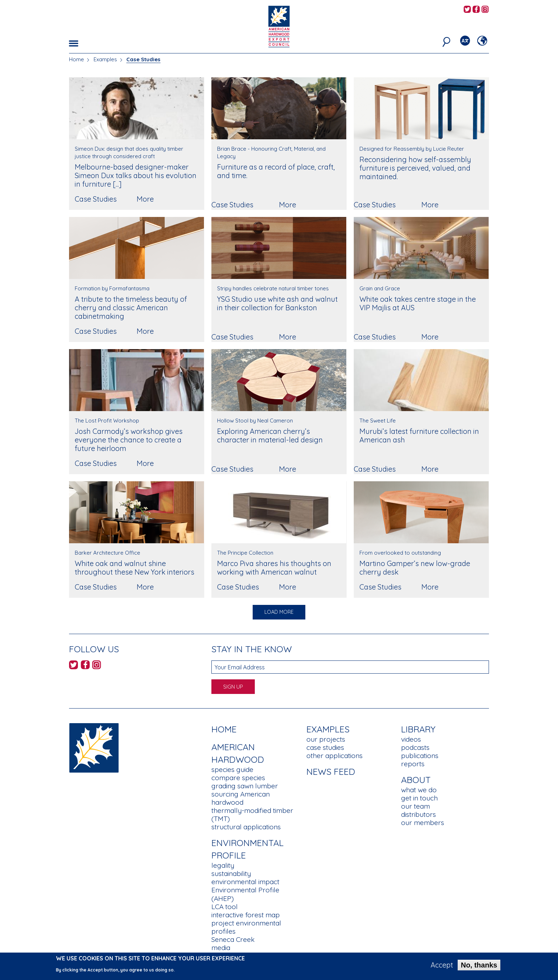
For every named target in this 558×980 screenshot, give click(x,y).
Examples (105, 59)
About (416, 780)
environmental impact (245, 882)
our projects (326, 739)
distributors (418, 814)
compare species (238, 778)
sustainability (231, 873)
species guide (232, 769)
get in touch (419, 798)
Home (77, 59)
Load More (279, 612)
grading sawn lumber (245, 786)
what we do (419, 790)
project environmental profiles (246, 927)
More (145, 199)
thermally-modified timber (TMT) (252, 815)
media (221, 948)
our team (415, 806)
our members (423, 823)
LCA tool (225, 907)
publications (420, 756)
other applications (335, 756)
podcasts (415, 747)
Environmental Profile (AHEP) (245, 894)
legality (223, 865)
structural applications (246, 827)
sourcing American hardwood (241, 798)
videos (411, 739)
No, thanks (479, 967)
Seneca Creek (233, 939)
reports (413, 764)
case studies (325, 747)
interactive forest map (246, 915)
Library (418, 729)
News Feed (331, 771)
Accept (442, 967)
